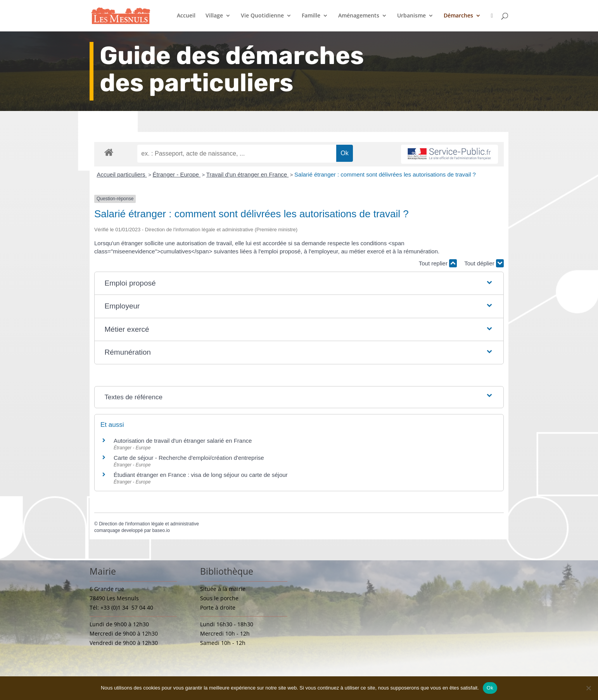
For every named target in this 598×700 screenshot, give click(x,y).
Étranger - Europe (177, 174)
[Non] (588, 688)
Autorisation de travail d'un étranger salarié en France (183, 441)
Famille (311, 16)
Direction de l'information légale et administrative (149, 524)
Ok (490, 688)
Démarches (458, 16)
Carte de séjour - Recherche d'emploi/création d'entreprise (189, 458)
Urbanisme (411, 16)
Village (214, 16)
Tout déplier (484, 263)
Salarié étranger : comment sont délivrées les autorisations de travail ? (385, 174)
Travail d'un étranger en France (247, 174)
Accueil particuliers (122, 174)
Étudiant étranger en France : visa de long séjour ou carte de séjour (201, 475)
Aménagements (359, 16)
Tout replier (438, 263)
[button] (299, 283)
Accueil (186, 16)
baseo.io (161, 530)
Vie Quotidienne (262, 16)
